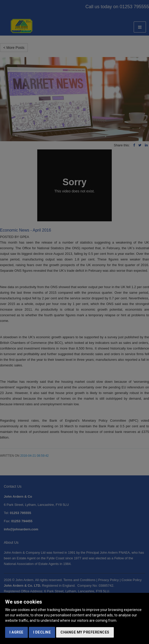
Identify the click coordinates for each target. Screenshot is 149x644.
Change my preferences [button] (85, 632)
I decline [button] (42, 632)
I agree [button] (16, 632)
